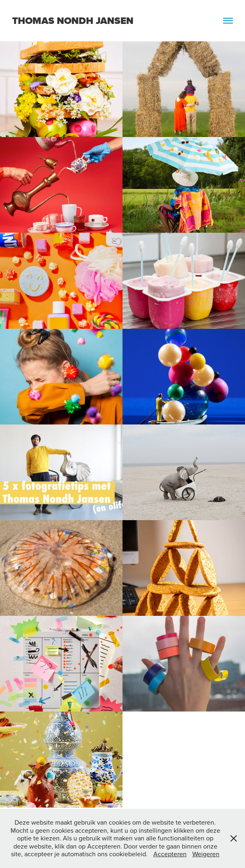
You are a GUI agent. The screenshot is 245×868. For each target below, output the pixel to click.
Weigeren (206, 854)
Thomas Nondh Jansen (73, 21)
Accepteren (170, 854)
